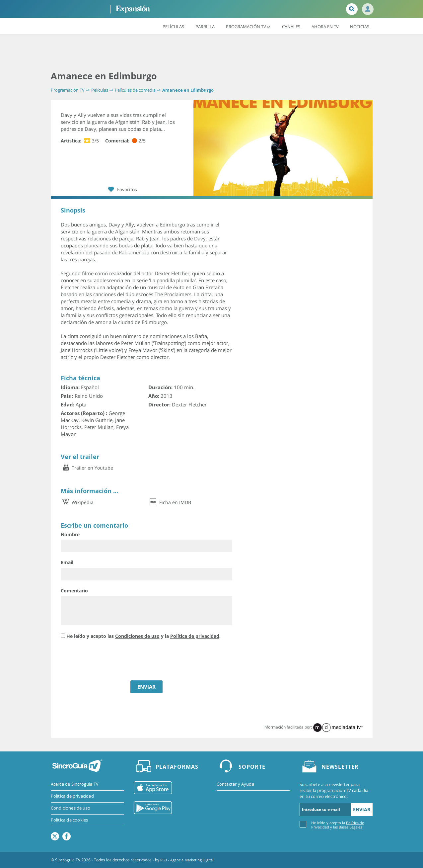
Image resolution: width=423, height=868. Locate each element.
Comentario (74, 591)
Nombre (70, 534)
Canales (291, 26)
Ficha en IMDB (170, 502)
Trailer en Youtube (87, 468)
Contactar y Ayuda (235, 784)
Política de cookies (70, 820)
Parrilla (205, 26)
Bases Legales (350, 827)
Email (67, 562)
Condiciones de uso (137, 636)
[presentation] (111, 660)
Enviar (362, 809)
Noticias (360, 26)
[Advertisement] (212, 53)
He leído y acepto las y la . (143, 636)
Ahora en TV (325, 26)
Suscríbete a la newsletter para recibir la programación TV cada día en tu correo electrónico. (334, 790)
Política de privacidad (195, 636)
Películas (173, 26)
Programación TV (248, 26)
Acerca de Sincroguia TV (75, 784)
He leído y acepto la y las (338, 824)
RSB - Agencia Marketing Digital (189, 860)
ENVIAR (146, 686)
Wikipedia (77, 502)
